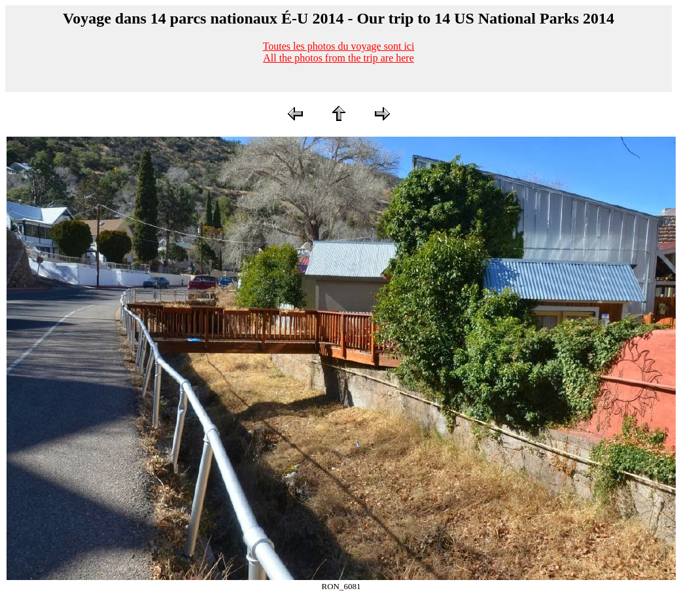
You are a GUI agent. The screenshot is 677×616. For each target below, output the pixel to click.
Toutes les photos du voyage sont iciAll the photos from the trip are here (339, 52)
